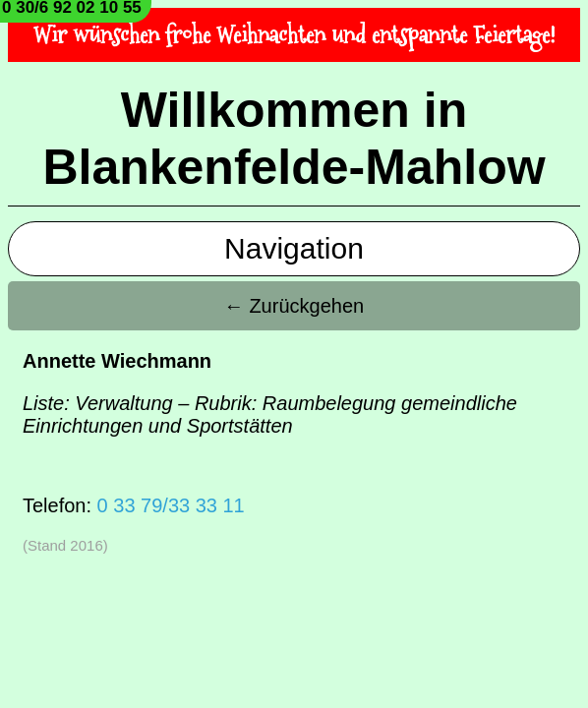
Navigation (294, 248)
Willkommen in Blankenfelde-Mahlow (294, 139)
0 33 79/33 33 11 (171, 505)
